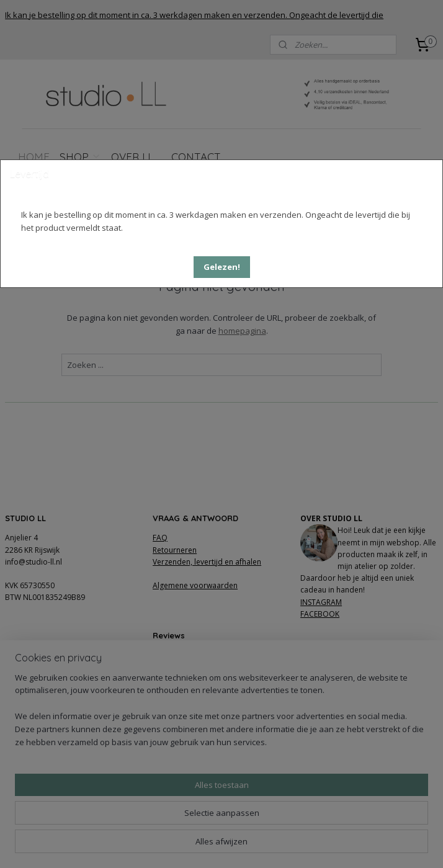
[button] (222, 267)
